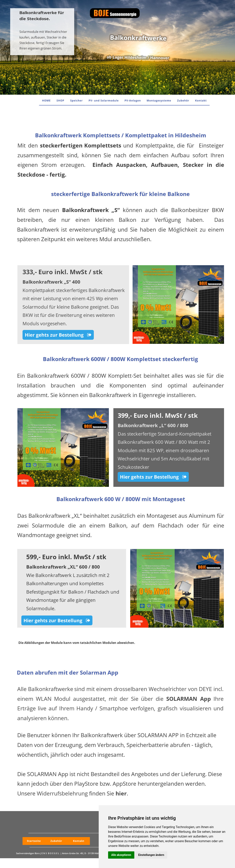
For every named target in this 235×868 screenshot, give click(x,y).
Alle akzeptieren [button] (121, 855)
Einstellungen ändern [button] (151, 855)
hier (121, 793)
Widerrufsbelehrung (62, 793)
